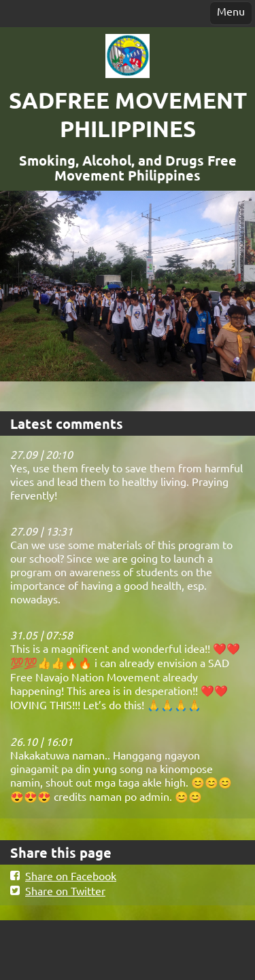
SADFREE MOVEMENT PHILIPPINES (128, 114)
